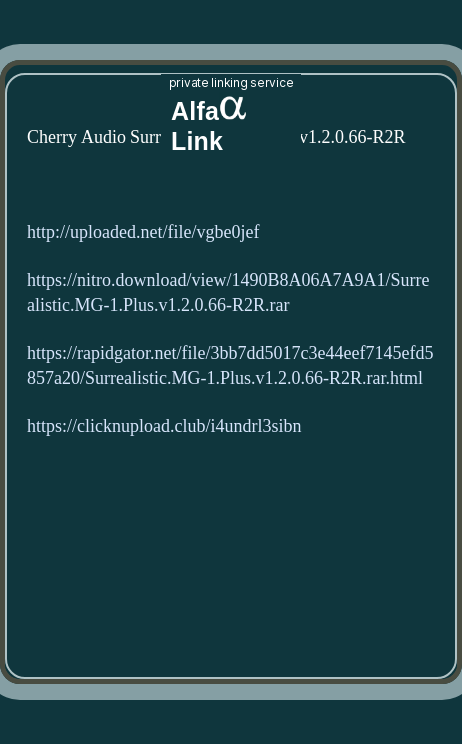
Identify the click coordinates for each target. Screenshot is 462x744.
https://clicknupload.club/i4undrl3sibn (164, 426)
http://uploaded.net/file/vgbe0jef (143, 232)
